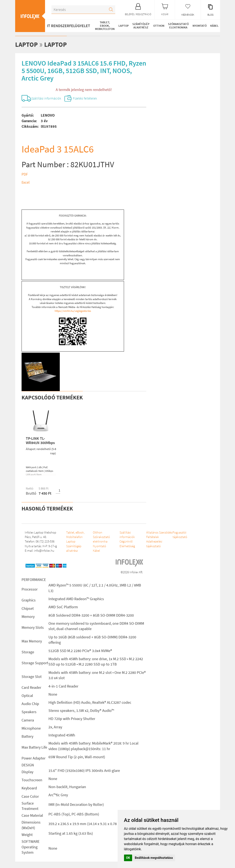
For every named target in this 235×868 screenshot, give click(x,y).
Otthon (159, 26)
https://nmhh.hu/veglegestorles (73, 311)
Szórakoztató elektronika (179, 26)
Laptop (124, 26)
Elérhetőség (125, 546)
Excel (26, 182)
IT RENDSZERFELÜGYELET (69, 26)
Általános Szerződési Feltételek (149, 537)
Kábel (215, 26)
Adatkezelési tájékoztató (150, 548)
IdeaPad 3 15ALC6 (58, 149)
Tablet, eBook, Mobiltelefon (105, 26)
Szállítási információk (47, 98)
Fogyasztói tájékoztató (175, 535)
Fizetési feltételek (85, 98)
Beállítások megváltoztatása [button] (154, 858)
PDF (25, 174)
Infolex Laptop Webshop (40, 532)
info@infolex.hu (44, 551)
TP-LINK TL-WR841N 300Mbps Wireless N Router (41, 443)
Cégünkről (124, 542)
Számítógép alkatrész (141, 26)
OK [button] (128, 858)
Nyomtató (200, 26)
